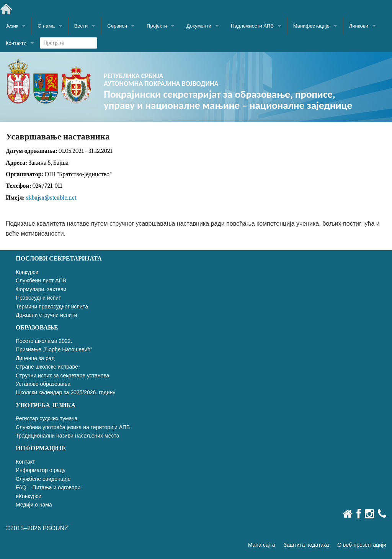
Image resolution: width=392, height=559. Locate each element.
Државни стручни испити (47, 315)
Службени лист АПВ (41, 280)
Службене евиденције (43, 479)
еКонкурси (29, 496)
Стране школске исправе (47, 367)
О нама (46, 26)
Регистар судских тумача (47, 418)
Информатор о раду (41, 470)
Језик (12, 26)
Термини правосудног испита (52, 307)
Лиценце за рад (35, 358)
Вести (81, 26)
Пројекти (157, 26)
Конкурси (27, 272)
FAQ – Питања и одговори (48, 487)
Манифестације (311, 26)
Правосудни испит (38, 298)
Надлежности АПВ (252, 26)
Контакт (25, 462)
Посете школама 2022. (44, 341)
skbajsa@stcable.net (51, 198)
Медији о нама (34, 505)
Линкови (359, 26)
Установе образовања (43, 384)
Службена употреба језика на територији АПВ (73, 427)
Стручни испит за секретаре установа (63, 375)
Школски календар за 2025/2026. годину (65, 392)
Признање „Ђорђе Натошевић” (54, 349)
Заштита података (306, 545)
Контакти (16, 43)
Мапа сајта (262, 545)
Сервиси (117, 26)
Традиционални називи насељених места (68, 436)
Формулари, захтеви (41, 289)
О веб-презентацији (362, 545)
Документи (199, 26)
